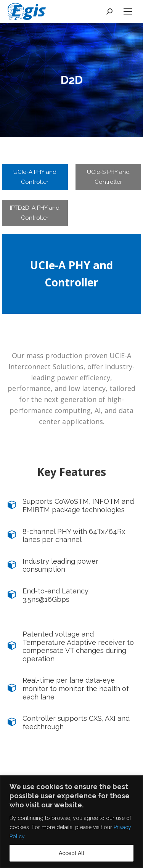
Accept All (71, 853)
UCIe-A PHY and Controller (35, 177)
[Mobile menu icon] (128, 11)
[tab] (35, 177)
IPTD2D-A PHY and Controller (35, 213)
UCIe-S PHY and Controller (108, 177)
